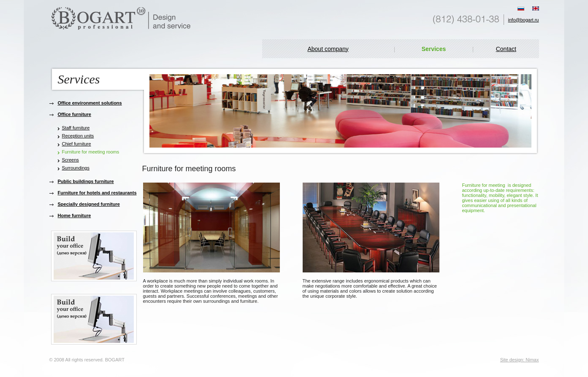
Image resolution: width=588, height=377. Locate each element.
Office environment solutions (90, 103)
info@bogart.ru (524, 20)
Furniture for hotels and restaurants (97, 193)
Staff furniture (76, 128)
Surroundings (76, 168)
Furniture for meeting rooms (91, 152)
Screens (70, 160)
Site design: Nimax (520, 360)
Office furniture (75, 114)
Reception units (78, 136)
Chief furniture (77, 144)
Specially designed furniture (89, 204)
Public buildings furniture (86, 181)
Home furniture (75, 215)
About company (328, 49)
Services (434, 49)
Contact (506, 49)
